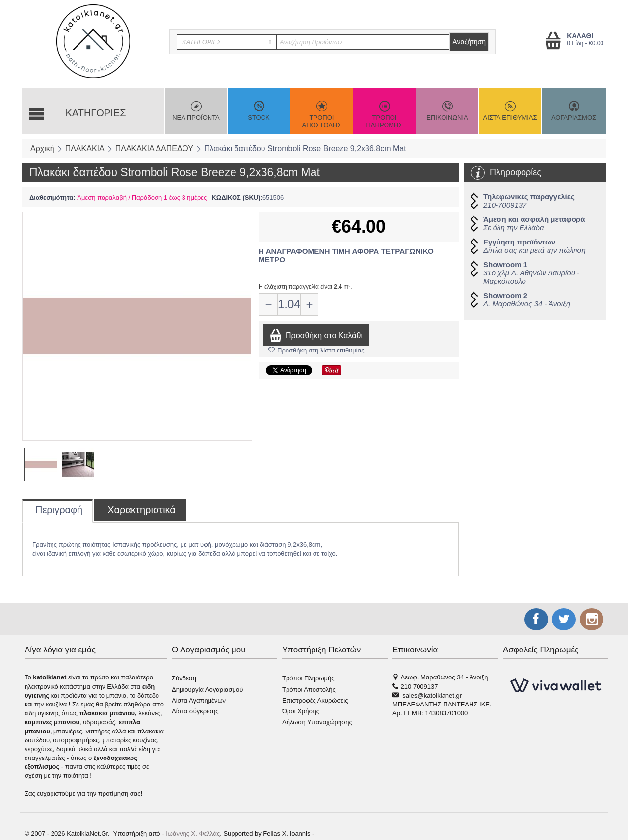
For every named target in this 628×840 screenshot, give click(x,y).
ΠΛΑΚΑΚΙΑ (85, 149)
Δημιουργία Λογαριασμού (207, 690)
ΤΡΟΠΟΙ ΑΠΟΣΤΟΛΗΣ (322, 115)
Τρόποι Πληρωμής (308, 678)
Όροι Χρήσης (301, 711)
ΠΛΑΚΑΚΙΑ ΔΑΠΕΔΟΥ (154, 149)
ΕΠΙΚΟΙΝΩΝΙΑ (447, 111)
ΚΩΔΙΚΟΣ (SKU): (237, 198)
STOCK (259, 111)
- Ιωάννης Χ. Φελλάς (191, 833)
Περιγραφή (59, 510)
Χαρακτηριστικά (142, 510)
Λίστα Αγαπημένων (199, 700)
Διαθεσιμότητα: (52, 198)
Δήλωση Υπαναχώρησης (317, 722)
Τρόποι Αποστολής (309, 690)
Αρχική (42, 149)
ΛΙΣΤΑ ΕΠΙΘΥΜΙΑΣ (510, 111)
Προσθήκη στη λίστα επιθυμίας (316, 350)
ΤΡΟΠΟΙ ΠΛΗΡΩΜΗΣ (384, 115)
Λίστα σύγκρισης (195, 711)
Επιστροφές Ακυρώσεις (315, 700)
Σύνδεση (184, 678)
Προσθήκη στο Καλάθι (316, 335)
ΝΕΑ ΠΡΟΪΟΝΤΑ (196, 111)
